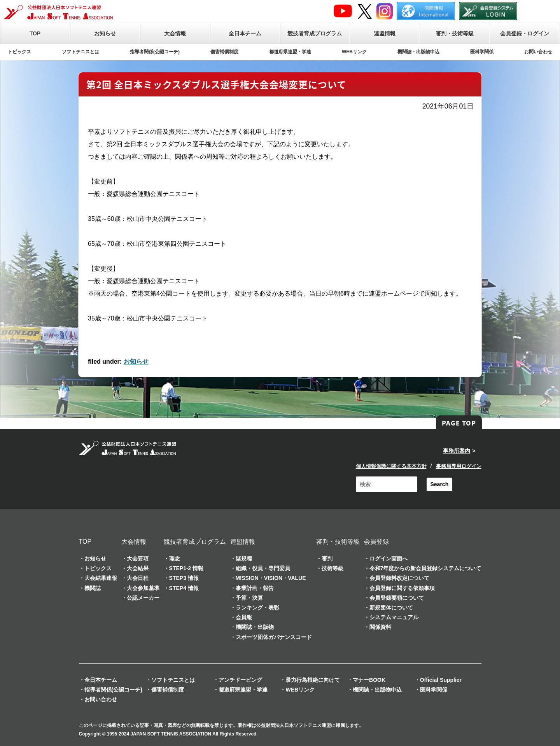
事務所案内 (457, 451)
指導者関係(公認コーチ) (155, 52)
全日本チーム (245, 33)
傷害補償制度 (224, 52)
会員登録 (376, 542)
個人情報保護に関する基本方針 (391, 466)
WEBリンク (354, 52)
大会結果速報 (101, 578)
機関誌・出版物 (255, 627)
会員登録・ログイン (525, 33)
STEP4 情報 (184, 588)
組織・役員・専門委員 (263, 568)
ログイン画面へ (388, 559)
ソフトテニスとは (80, 52)
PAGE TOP (459, 423)
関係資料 (380, 627)
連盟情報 (385, 33)
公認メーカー (143, 598)
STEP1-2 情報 (186, 568)
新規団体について (391, 608)
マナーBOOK (369, 680)
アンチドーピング (240, 680)
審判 (327, 559)
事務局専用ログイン (459, 466)
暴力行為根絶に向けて (313, 680)
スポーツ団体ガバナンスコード (274, 637)
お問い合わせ (538, 52)
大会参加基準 (143, 588)
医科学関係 (482, 52)
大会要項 (138, 559)
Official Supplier (441, 680)
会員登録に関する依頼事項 (402, 588)
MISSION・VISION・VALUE (271, 578)
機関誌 (93, 588)
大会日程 (138, 578)
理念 (175, 559)
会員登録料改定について (399, 578)
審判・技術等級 (455, 33)
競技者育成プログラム (315, 33)
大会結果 (138, 568)
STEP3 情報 (184, 578)
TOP (35, 33)
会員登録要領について (397, 598)
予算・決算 (249, 598)
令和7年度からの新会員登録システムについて (425, 568)
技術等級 (332, 568)
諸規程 (244, 559)
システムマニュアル (394, 617)
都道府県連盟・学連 (290, 52)
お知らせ (105, 33)
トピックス (19, 52)
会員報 (244, 617)
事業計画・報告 (255, 588)
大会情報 (175, 33)
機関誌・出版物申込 (418, 52)
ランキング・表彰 (257, 608)
